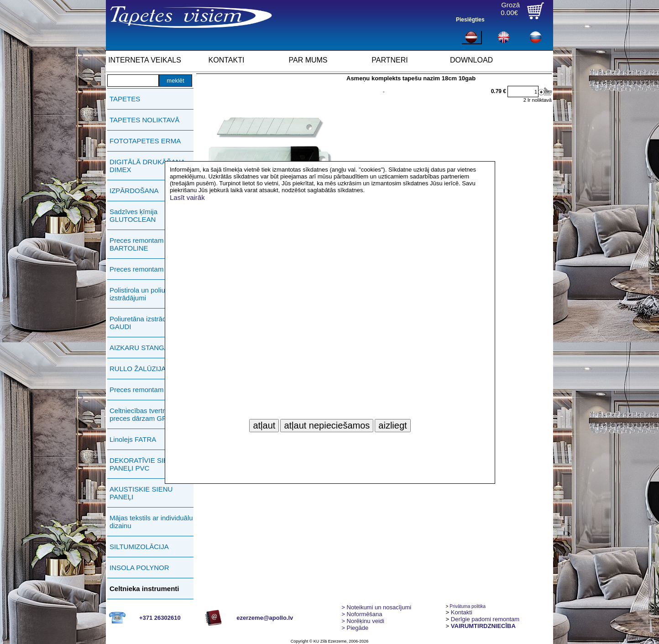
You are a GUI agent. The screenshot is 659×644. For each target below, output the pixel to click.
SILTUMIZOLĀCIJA (139, 547)
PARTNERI (390, 60)
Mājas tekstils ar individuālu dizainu (151, 522)
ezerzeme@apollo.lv (265, 618)
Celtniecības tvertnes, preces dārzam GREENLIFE (152, 414)
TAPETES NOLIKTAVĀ (144, 120)
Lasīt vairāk (187, 197)
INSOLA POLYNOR (139, 568)
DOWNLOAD (471, 60)
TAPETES (125, 99)
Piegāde (355, 628)
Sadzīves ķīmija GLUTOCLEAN (133, 215)
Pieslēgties (470, 20)
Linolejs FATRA (133, 439)
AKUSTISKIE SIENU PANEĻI (141, 493)
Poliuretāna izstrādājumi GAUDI (146, 323)
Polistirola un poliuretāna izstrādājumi (147, 294)
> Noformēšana (362, 614)
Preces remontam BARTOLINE (136, 244)
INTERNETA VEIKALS (145, 60)
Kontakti (462, 612)
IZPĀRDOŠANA (134, 191)
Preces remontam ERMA (147, 390)
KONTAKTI (227, 60)
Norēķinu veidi (363, 621)
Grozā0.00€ (510, 9)
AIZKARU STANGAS (141, 348)
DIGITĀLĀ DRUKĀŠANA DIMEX (147, 166)
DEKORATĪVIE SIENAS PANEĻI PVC (146, 464)
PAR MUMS (308, 60)
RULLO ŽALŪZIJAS (140, 369)
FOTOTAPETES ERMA (145, 141)
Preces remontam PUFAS (149, 269)
